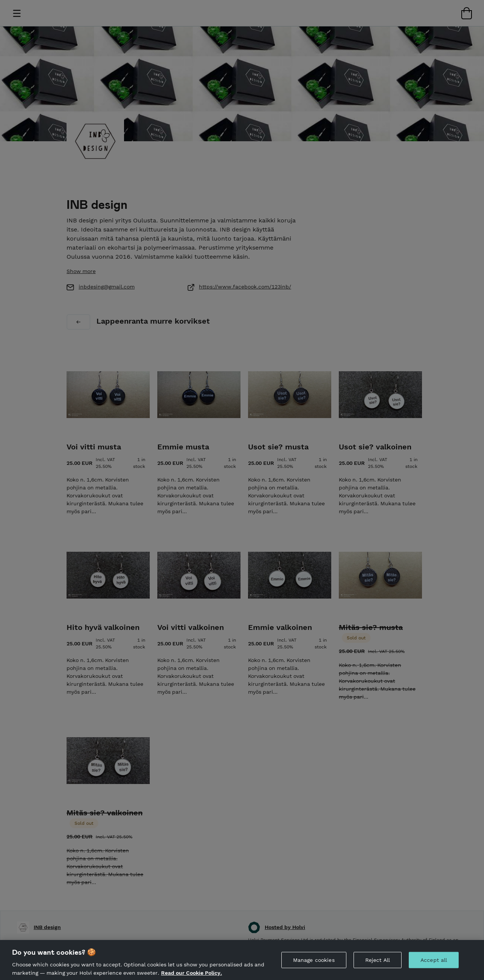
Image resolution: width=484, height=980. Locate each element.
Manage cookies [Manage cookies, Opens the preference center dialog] (314, 968)
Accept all (434, 968)
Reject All (378, 968)
